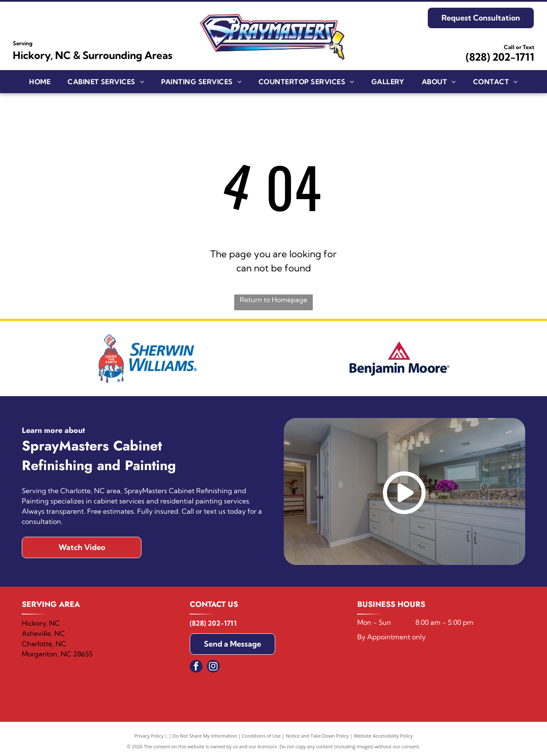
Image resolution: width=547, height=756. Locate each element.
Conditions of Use (261, 736)
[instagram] (213, 667)
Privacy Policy (149, 736)
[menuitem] (40, 82)
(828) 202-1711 (500, 57)
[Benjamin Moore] (399, 359)
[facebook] (196, 667)
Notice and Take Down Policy (318, 736)
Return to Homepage (273, 300)
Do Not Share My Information (205, 736)
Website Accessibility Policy (383, 736)
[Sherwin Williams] (148, 359)
